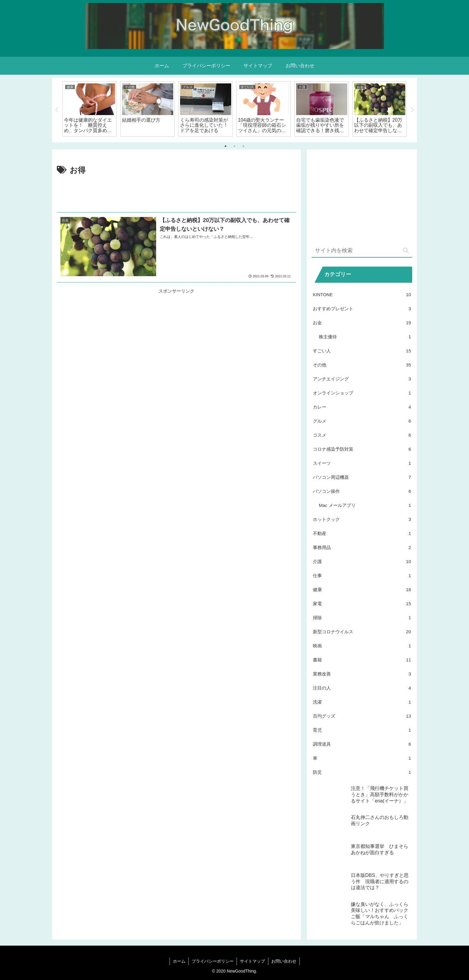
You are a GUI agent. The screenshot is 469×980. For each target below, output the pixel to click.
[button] (406, 251)
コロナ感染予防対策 (362, 449)
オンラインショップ (362, 393)
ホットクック (362, 519)
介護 (362, 561)
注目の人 (362, 688)
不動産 (362, 533)
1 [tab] (226, 146)
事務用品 (362, 547)
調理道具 (362, 744)
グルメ (362, 421)
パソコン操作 (362, 491)
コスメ (362, 435)
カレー (362, 407)
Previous (57, 110)
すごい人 (362, 351)
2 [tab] (234, 146)
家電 (362, 604)
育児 (362, 730)
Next (412, 110)
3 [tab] (243, 146)
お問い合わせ (284, 961)
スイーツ (362, 463)
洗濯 (362, 702)
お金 (362, 323)
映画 (362, 646)
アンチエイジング (362, 379)
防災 (362, 772)
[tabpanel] (89, 109)
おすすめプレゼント (362, 309)
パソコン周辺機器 (362, 477)
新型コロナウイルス (362, 632)
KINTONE (362, 295)
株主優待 (365, 337)
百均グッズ (362, 716)
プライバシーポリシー (213, 961)
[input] (362, 251)
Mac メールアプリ (365, 505)
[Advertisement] (176, 194)
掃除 (362, 618)
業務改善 (362, 674)
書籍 (362, 660)
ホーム (179, 961)
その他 (362, 365)
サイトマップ (252, 961)
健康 (362, 590)
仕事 (362, 575)
